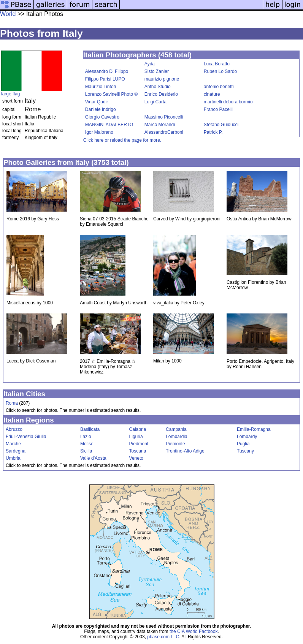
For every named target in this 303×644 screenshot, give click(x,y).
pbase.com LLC (163, 637)
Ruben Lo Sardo (220, 71)
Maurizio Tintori (101, 87)
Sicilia (86, 451)
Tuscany (245, 451)
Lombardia (177, 437)
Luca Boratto (217, 64)
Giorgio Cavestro (102, 117)
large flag (10, 94)
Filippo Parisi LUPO (105, 79)
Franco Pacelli (218, 109)
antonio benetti (219, 87)
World (8, 14)
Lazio (86, 437)
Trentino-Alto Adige (185, 451)
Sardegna (16, 451)
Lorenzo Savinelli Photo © (111, 94)
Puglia (243, 444)
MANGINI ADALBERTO (109, 125)
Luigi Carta (155, 102)
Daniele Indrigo (101, 109)
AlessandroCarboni (164, 132)
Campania (176, 429)
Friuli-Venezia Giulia (26, 437)
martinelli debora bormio (228, 102)
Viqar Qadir (97, 102)
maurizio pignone (162, 79)
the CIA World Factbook (194, 631)
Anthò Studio (158, 87)
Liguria (136, 437)
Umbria (13, 458)
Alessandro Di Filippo (107, 71)
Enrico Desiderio (161, 94)
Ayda (150, 64)
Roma (12, 403)
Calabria (138, 429)
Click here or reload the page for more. (122, 140)
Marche (13, 444)
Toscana (138, 451)
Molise (87, 444)
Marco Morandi (160, 125)
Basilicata (90, 429)
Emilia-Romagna (254, 429)
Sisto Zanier (157, 71)
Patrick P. (213, 132)
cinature (212, 94)
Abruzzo (14, 429)
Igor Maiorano (99, 132)
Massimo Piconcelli (164, 117)
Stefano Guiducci (221, 125)
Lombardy (247, 437)
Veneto (136, 458)
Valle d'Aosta (93, 458)
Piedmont (139, 444)
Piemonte (175, 444)
